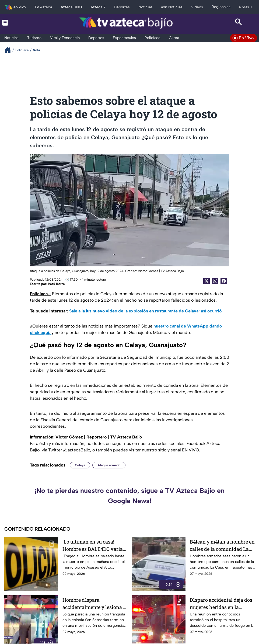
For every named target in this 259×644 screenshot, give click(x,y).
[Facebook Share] (224, 281)
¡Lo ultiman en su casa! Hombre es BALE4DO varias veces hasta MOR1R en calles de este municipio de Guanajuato (95, 545)
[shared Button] (215, 281)
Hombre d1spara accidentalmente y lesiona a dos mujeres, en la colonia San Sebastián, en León (94, 603)
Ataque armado (109, 465)
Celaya (80, 465)
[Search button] (239, 23)
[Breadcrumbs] (10, 50)
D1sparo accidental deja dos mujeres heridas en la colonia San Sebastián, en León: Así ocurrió (221, 603)
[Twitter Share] (206, 281)
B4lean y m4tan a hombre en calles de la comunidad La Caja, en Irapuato (222, 545)
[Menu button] (20, 23)
